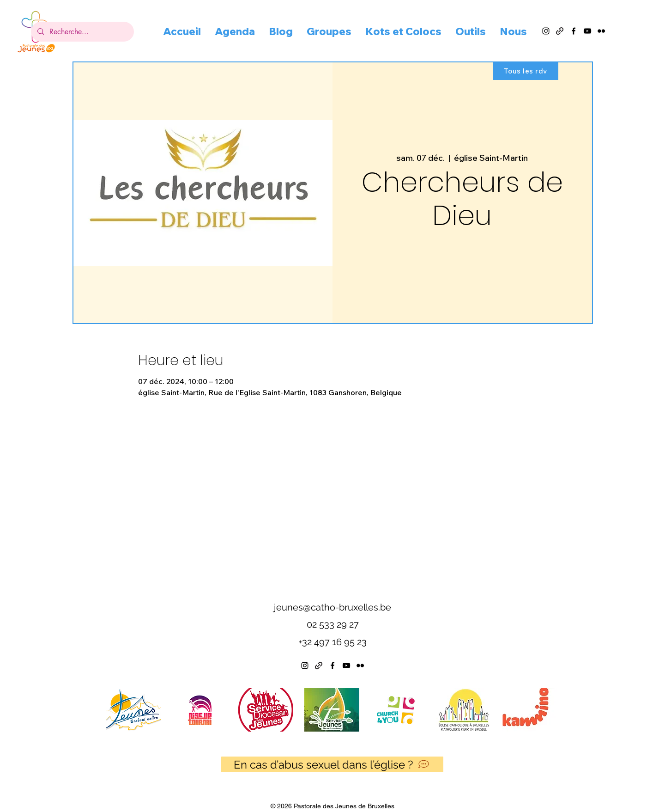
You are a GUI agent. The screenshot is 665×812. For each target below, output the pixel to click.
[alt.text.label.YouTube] (587, 31)
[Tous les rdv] (526, 71)
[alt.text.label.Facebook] (574, 31)
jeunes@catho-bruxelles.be (332, 607)
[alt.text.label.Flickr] (601, 31)
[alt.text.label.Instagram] (546, 31)
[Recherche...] (82, 32)
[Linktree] (319, 665)
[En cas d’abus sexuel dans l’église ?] (332, 764)
